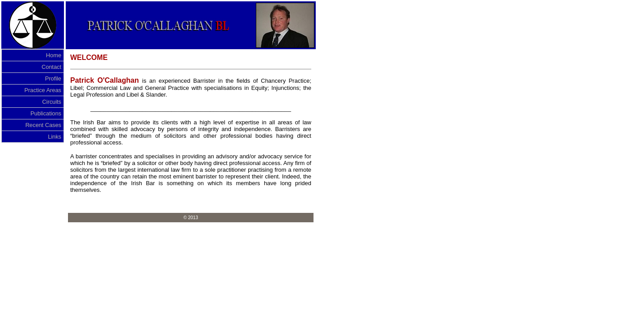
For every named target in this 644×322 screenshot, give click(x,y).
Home (54, 55)
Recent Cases (43, 125)
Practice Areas (43, 90)
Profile (53, 78)
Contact (51, 67)
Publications (46, 113)
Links (55, 137)
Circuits (52, 102)
